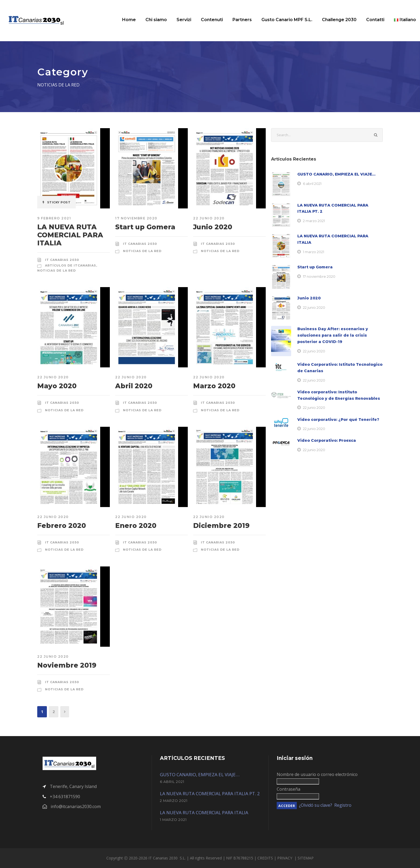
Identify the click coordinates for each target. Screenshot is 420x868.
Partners (242, 20)
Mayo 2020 (57, 386)
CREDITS (266, 858)
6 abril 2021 (312, 184)
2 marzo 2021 (314, 221)
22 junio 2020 (209, 218)
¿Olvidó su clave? (316, 805)
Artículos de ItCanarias (71, 265)
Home (129, 20)
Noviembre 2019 (67, 665)
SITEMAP (306, 858)
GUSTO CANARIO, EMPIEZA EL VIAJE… (336, 174)
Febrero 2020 (62, 526)
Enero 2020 (136, 526)
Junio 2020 (213, 227)
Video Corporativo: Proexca (327, 440)
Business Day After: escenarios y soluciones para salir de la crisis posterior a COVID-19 (333, 335)
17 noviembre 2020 (136, 218)
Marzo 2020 (214, 386)
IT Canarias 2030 (62, 260)
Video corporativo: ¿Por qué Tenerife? (338, 420)
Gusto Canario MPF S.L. (287, 20)
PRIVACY (285, 858)
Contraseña (288, 789)
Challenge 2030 (339, 20)
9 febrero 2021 (54, 218)
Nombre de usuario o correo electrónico (317, 774)
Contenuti (212, 20)
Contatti (375, 20)
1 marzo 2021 (314, 252)
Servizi (184, 20)
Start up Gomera (145, 227)
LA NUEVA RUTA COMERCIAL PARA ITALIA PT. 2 (210, 793)
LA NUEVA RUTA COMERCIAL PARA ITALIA (70, 235)
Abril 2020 (134, 386)
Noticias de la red (57, 271)
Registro (343, 805)
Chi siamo (156, 20)
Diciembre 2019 (221, 526)
